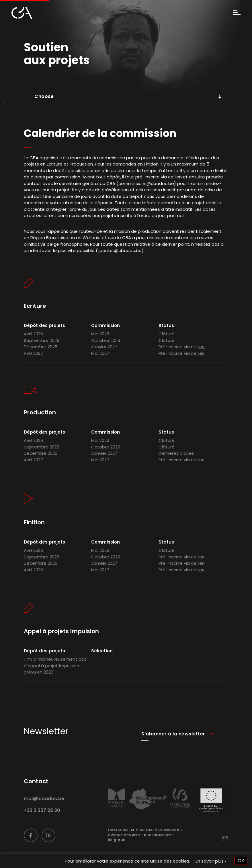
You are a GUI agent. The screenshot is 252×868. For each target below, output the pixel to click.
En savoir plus (210, 861)
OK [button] (241, 861)
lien (178, 178)
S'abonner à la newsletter (173, 745)
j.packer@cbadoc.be (120, 252)
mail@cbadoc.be (44, 810)
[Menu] (237, 13)
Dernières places (176, 465)
